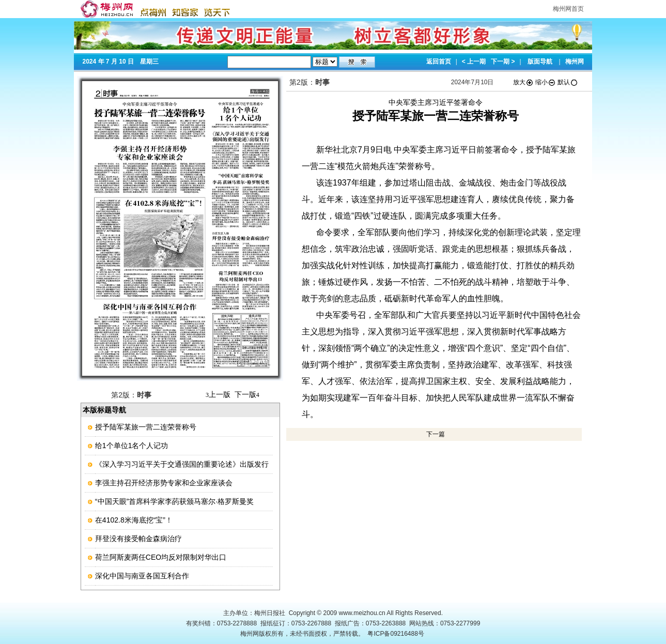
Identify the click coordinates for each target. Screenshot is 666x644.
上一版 (218, 394)
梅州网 (575, 62)
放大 (523, 82)
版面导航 (540, 62)
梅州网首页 (568, 9)
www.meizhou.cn (362, 613)
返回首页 (439, 62)
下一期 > (503, 62)
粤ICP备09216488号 (396, 634)
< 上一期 (474, 62)
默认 (568, 82)
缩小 (546, 82)
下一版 (247, 394)
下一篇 (436, 434)
